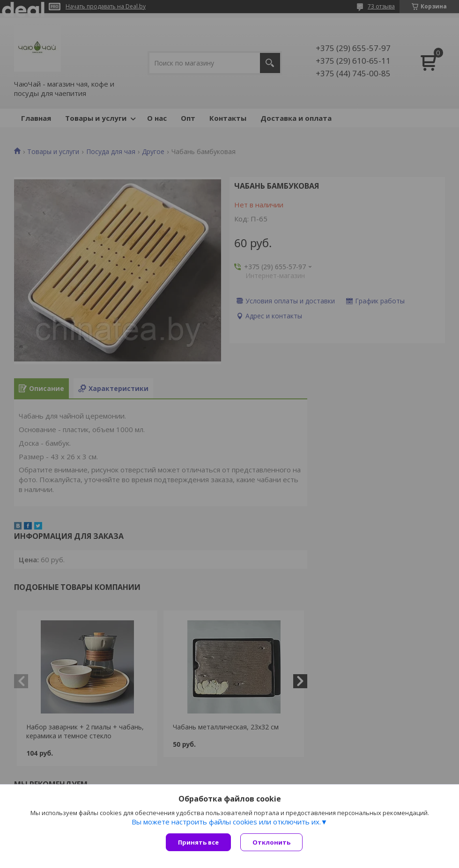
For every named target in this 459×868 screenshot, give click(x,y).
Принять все (198, 842)
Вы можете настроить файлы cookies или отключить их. (226, 822)
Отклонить (271, 842)
